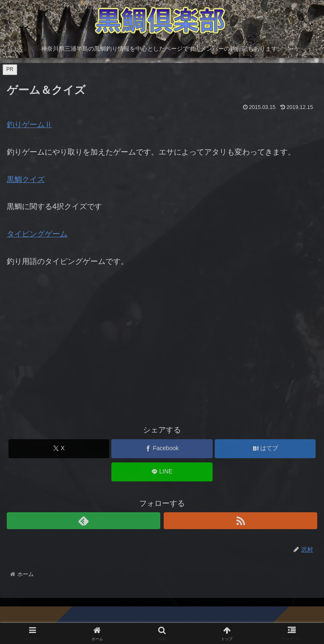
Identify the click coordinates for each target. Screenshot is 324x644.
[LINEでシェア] (162, 472)
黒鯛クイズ (26, 179)
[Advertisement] (162, 350)
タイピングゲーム (37, 234)
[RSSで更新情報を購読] (240, 521)
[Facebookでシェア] (162, 449)
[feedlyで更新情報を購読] (84, 521)
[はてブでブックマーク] (265, 449)
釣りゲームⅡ (30, 125)
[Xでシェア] (59, 449)
